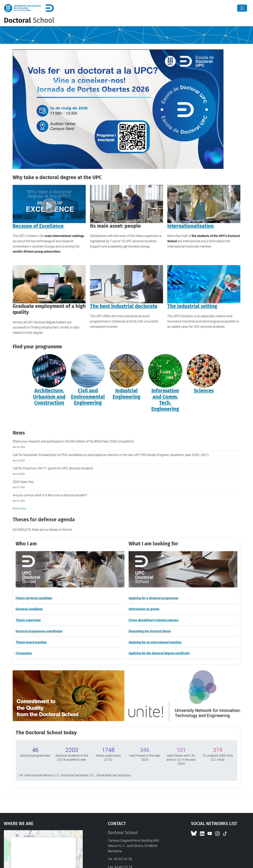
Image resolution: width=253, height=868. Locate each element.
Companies (24, 653)
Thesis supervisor (28, 620)
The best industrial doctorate (124, 306)
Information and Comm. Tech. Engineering (165, 400)
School (29, 20)
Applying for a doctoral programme (153, 598)
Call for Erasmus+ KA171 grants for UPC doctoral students (53, 468)
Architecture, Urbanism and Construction (49, 397)
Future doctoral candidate (34, 598)
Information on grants (144, 609)
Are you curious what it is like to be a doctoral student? (50, 495)
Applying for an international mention (155, 642)
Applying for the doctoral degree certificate (159, 653)
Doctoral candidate (29, 609)
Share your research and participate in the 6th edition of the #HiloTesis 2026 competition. (74, 441)
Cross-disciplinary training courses (153, 620)
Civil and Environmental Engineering (88, 397)
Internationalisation (191, 226)
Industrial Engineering (126, 394)
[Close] (242, 8)
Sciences (204, 391)
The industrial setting (192, 306)
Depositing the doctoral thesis (150, 631)
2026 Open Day (23, 482)
